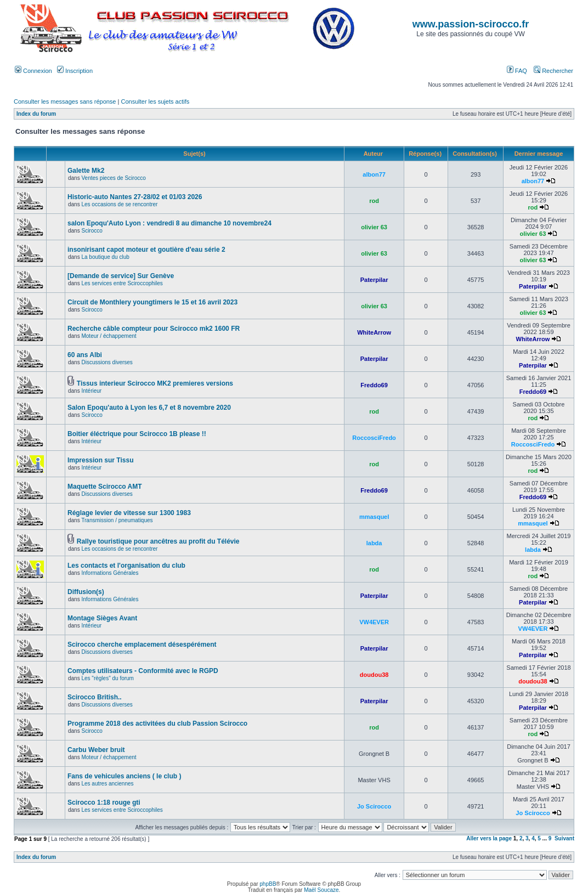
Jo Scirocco (374, 806)
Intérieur (91, 391)
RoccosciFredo (374, 438)
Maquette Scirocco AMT (105, 487)
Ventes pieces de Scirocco (113, 178)
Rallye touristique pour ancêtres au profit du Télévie (158, 541)
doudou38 (374, 675)
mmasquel (374, 517)
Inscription (75, 71)
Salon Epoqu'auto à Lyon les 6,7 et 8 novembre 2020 (149, 408)
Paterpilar (374, 280)
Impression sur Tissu (101, 460)
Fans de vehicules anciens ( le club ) (124, 776)
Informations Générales (110, 573)
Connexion (33, 71)
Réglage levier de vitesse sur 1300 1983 (129, 513)
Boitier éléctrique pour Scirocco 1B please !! (137, 434)
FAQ (517, 71)
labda (374, 543)
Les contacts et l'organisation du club (126, 566)
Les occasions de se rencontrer (119, 204)
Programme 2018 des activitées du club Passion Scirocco (157, 724)
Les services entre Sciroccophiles (122, 283)
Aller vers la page (490, 838)
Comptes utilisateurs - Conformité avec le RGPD (143, 671)
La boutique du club (105, 257)
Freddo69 (374, 385)
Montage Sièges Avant (102, 618)
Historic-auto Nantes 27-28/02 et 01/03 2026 (135, 197)
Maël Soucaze (321, 890)
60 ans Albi (85, 355)
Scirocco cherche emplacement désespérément (142, 645)
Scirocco (92, 231)
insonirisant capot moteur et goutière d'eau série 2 (146, 250)
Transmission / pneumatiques (117, 520)
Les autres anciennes (107, 784)
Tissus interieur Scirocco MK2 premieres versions (155, 383)
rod (374, 201)
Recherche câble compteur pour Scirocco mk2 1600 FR (154, 329)
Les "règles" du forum (107, 678)
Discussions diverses (107, 362)
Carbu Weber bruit (96, 750)
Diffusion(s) (86, 592)
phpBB (268, 884)
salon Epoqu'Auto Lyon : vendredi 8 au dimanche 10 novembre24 (169, 223)
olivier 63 (374, 227)
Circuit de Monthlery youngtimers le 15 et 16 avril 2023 (152, 302)
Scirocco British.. (95, 697)
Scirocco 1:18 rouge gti (104, 802)
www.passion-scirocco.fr (471, 24)
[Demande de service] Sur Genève (121, 276)
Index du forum (36, 114)
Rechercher (553, 71)
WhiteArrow (374, 332)
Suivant (564, 838)
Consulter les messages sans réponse (65, 101)
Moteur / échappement (109, 336)
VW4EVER (374, 622)
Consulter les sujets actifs (155, 101)
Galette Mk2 (86, 171)
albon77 (374, 174)
